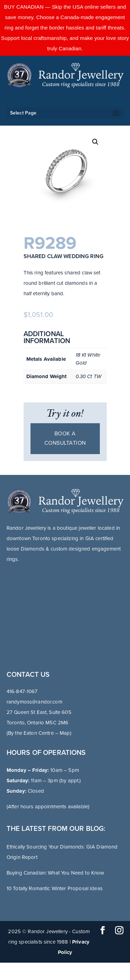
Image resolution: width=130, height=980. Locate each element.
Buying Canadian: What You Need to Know (55, 873)
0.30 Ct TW (89, 376)
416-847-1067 (22, 691)
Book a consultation (65, 438)
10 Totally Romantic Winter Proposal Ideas (55, 888)
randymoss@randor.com (34, 702)
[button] (95, 142)
